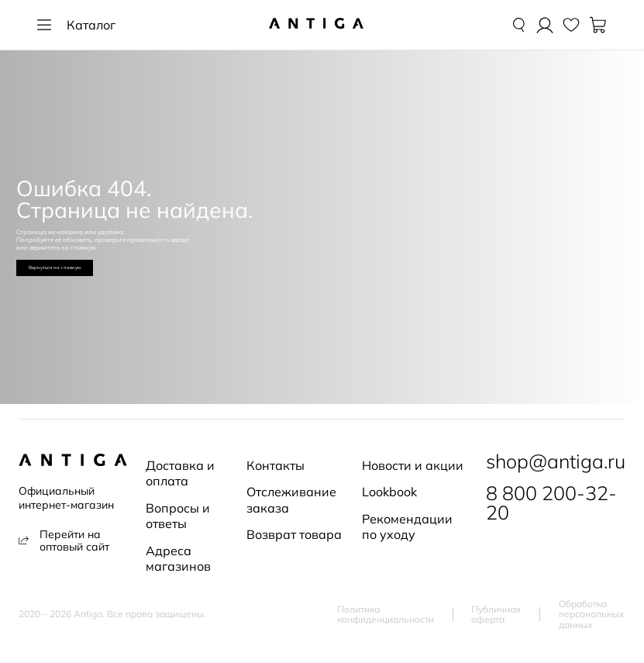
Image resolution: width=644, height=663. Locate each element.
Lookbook (389, 492)
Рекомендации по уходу (407, 527)
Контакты (276, 465)
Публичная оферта (496, 615)
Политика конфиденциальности (386, 615)
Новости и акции (413, 465)
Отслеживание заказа (291, 499)
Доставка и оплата (180, 473)
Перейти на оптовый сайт (64, 540)
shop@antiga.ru (556, 462)
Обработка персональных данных (592, 615)
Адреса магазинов (178, 558)
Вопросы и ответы (178, 516)
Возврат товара (294, 534)
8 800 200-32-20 (551, 503)
